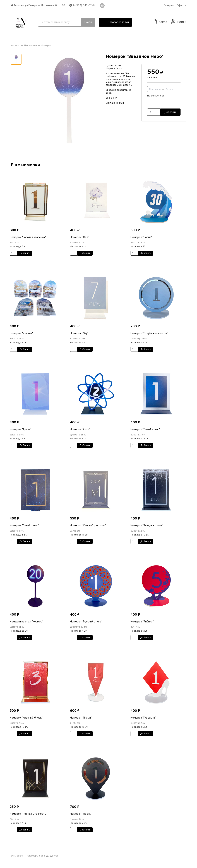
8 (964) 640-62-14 (84, 5)
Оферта (182, 5)
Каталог (15, 45)
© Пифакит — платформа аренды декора (35, 856)
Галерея (169, 5)
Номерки (46, 45)
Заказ (160, 21)
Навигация (31, 45)
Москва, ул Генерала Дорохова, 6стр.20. (40, 5)
